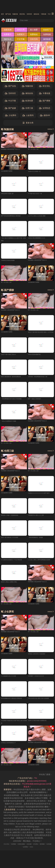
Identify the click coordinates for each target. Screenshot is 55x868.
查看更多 (49, 130)
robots (43, 851)
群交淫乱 (35, 14)
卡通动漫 (45, 94)
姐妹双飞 (47, 31)
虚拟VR (45, 116)
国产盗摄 (10, 109)
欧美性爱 (27, 102)
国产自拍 (12, 14)
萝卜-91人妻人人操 (36, 150)
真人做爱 (34, 31)
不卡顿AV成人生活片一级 (39, 195)
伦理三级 (27, 109)
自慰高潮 (8, 31)
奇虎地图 (26, 851)
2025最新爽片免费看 (10, 172)
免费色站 (34, 35)
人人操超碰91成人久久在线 (13, 679)
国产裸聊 (45, 102)
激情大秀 (21, 31)
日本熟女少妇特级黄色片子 (12, 747)
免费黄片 (21, 35)
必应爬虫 (35, 851)
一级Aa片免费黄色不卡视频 (13, 423)
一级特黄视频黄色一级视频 (40, 540)
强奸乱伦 (8, 40)
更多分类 (28, 124)
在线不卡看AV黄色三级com (13, 356)
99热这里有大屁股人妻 (11, 195)
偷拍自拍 (27, 94)
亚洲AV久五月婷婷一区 (38, 172)
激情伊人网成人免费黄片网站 (13, 585)
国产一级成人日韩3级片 (38, 401)
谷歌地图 (40, 848)
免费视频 (47, 35)
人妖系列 (28, 116)
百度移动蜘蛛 (29, 848)
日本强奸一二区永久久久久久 (40, 679)
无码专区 (46, 14)
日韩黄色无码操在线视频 (12, 262)
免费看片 (8, 35)
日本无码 (34, 40)
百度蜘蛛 (18, 848)
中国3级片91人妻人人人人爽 (40, 518)
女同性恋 (45, 109)
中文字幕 (21, 40)
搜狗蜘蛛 (16, 851)
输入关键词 (27, 20)
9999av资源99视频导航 (38, 356)
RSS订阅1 (8, 848)
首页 (3, 14)
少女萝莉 (11, 116)
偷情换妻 (47, 40)
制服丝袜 (24, 14)
